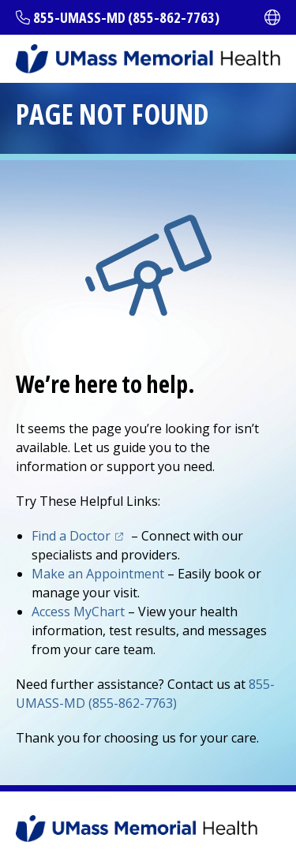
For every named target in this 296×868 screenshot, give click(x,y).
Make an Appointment (98, 574)
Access (78, 612)
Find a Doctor (71, 536)
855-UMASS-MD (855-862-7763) (126, 17)
